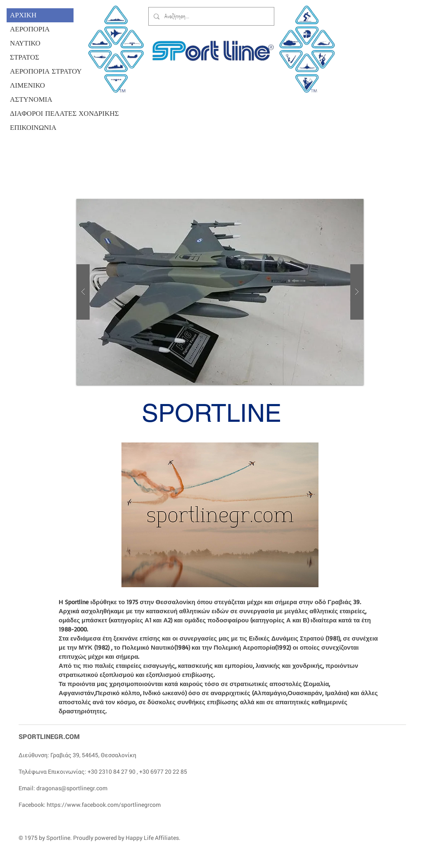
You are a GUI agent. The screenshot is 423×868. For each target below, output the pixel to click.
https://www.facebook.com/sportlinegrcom (104, 805)
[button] (220, 292)
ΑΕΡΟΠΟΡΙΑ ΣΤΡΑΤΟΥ (42, 71)
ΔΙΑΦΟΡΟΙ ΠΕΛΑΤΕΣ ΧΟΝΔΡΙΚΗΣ (42, 114)
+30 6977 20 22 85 (163, 771)
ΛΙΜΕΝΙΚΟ (27, 85)
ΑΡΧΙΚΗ (23, 15)
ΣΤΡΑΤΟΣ (25, 57)
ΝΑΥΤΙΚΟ (25, 43)
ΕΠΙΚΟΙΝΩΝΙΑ (33, 128)
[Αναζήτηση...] (210, 16)
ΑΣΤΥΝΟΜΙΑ (31, 99)
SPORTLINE (211, 413)
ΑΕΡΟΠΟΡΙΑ (30, 29)
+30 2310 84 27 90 (112, 771)
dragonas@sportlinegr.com (72, 788)
